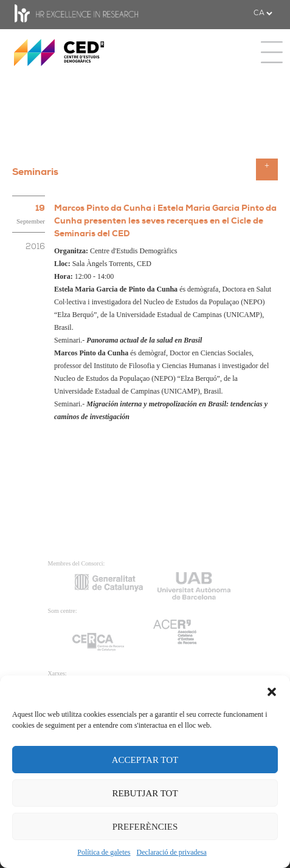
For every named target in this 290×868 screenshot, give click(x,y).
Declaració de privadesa (172, 852)
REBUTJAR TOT (145, 793)
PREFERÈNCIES (145, 827)
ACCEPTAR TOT (145, 760)
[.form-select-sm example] (263, 13)
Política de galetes (104, 852)
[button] (272, 691)
